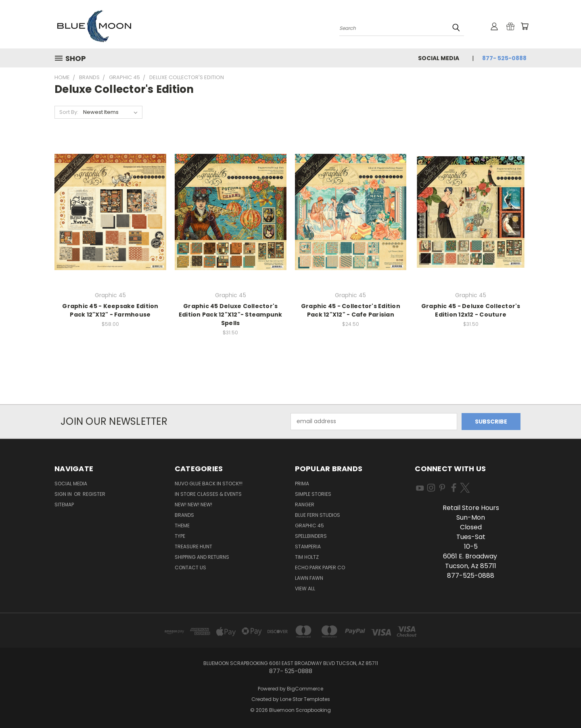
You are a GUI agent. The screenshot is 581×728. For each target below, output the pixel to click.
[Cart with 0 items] (525, 26)
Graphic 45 (309, 526)
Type (180, 536)
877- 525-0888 (504, 58)
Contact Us (190, 568)
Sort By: (69, 112)
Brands (184, 515)
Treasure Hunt (193, 547)
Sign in (64, 494)
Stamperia (308, 547)
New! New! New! (193, 505)
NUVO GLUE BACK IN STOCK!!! (209, 484)
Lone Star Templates (305, 699)
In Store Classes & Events (208, 494)
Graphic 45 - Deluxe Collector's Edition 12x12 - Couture (471, 310)
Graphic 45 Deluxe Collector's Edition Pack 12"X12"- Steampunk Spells (231, 315)
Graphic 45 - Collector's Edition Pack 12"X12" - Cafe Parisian (351, 310)
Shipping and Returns (202, 557)
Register (94, 494)
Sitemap (64, 505)
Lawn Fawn (309, 578)
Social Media (439, 58)
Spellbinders (311, 536)
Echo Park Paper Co (320, 568)
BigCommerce (305, 689)
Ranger (305, 505)
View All (305, 588)
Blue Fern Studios (318, 515)
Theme (182, 526)
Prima (302, 484)
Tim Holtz (307, 557)
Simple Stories (313, 494)
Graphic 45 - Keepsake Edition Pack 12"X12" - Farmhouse (110, 310)
